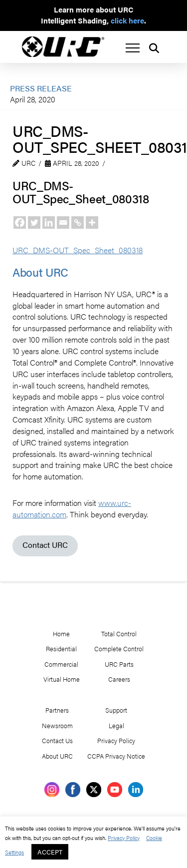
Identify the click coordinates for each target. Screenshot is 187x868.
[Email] (63, 222)
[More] (92, 222)
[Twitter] (34, 222)
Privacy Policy (124, 838)
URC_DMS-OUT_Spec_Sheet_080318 (78, 250)
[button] (133, 48)
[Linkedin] (49, 222)
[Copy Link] (78, 222)
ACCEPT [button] (50, 852)
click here (127, 20)
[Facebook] (20, 222)
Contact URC (45, 545)
